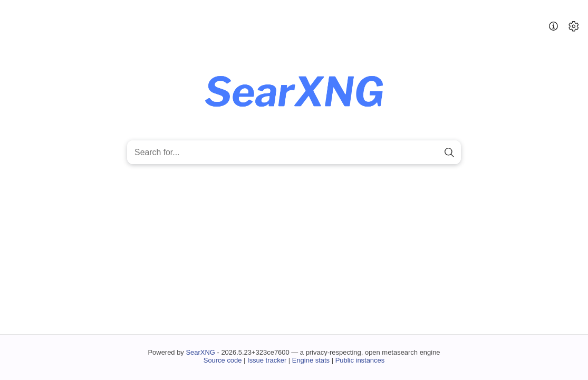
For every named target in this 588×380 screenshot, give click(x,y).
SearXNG (200, 352)
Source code (223, 360)
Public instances (360, 360)
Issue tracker (267, 360)
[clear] (431, 152)
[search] (450, 152)
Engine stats (311, 360)
